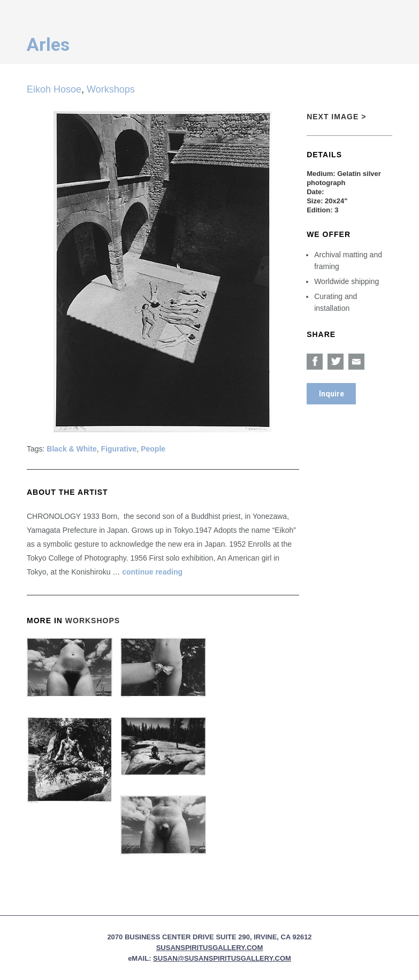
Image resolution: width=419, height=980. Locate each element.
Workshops (111, 89)
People (153, 449)
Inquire (332, 394)
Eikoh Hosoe (54, 89)
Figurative (119, 449)
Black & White (71, 449)
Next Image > (336, 117)
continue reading (152, 572)
